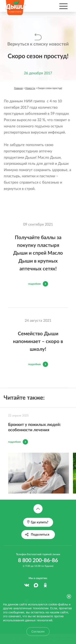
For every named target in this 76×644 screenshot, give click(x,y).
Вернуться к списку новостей (38, 44)
